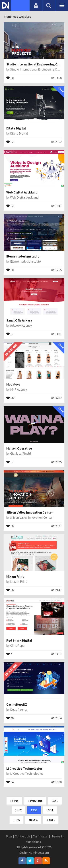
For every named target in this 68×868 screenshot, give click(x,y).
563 (11, 398)
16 (10, 590)
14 (10, 782)
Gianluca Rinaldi (21, 453)
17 (10, 334)
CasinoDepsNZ (17, 704)
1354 (50, 810)
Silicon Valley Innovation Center (30, 512)
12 (10, 142)
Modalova (13, 384)
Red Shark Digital (19, 640)
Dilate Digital (16, 128)
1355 (17, 820)
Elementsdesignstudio (23, 256)
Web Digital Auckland (22, 192)
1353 (34, 810)
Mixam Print (15, 576)
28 (10, 718)
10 (10, 78)
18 (10, 526)
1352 (18, 810)
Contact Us (22, 836)
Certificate (40, 836)
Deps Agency (19, 709)
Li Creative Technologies (24, 768)
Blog (9, 836)
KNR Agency (18, 389)
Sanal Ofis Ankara (19, 320)
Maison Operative (19, 448)
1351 (55, 801)
